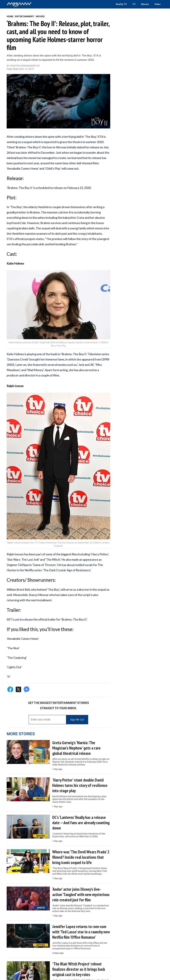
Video (157, 4)
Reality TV (121, 4)
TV (134, 4)
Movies (145, 4)
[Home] (19, 4)
